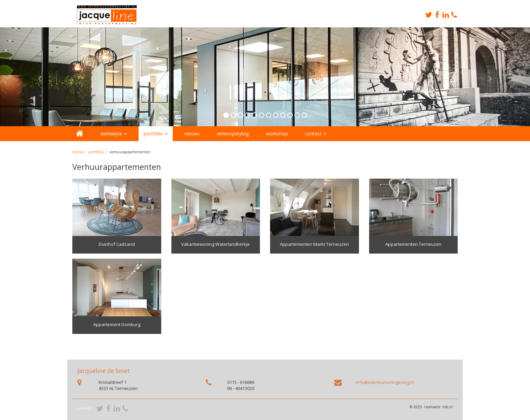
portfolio (96, 152)
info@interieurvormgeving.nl (385, 382)
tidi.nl (448, 407)
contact (84, 408)
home (78, 152)
